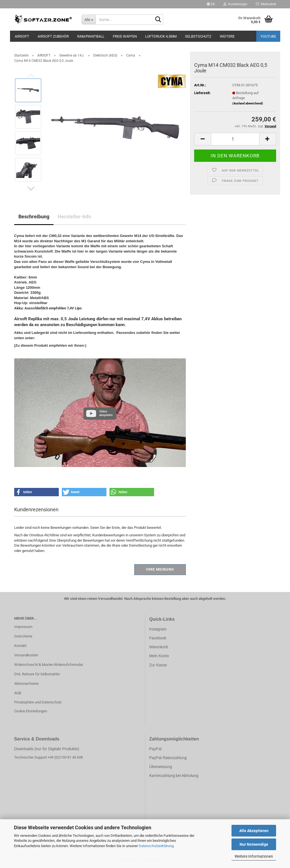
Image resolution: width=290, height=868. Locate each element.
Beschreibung (34, 217)
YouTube (268, 36)
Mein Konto (159, 656)
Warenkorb (159, 647)
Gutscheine (23, 636)
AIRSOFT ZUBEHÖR (53, 36)
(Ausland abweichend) (248, 103)
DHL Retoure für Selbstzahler (37, 674)
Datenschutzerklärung (156, 846)
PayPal (155, 749)
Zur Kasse (158, 665)
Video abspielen (106, 413)
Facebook (158, 638)
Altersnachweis (26, 684)
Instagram (158, 629)
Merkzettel (266, 4)
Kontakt (20, 646)
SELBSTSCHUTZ (198, 36)
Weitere (227, 36)
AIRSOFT (22, 36)
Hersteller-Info (74, 217)
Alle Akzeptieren (254, 831)
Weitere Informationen (254, 856)
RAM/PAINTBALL (91, 36)
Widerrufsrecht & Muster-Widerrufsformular (49, 665)
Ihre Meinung (160, 569)
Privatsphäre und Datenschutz (38, 702)
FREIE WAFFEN (125, 36)
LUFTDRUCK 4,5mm (161, 36)
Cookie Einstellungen (31, 711)
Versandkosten (26, 655)
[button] (211, 4)
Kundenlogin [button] (235, 4)
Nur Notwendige (254, 844)
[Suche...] (89, 19)
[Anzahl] (235, 139)
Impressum (23, 627)
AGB (18, 693)
